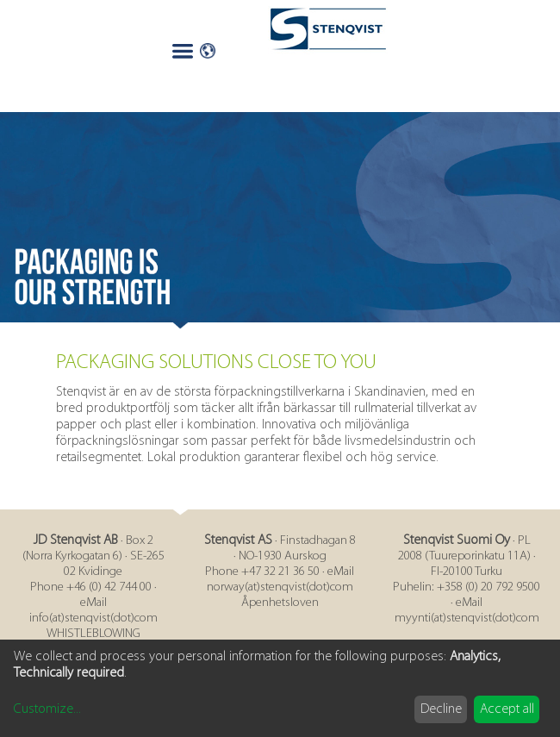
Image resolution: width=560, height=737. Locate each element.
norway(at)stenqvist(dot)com (280, 587)
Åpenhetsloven (280, 603)
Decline (441, 709)
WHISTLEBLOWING (93, 634)
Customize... (47, 709)
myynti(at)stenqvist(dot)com (467, 618)
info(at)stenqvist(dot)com (93, 618)
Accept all (507, 709)
